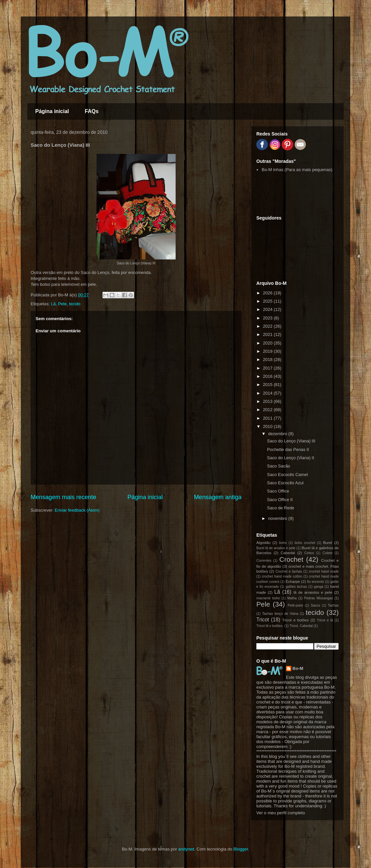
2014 (268, 393)
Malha (292, 598)
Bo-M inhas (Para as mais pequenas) (297, 170)
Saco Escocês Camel (287, 475)
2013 (268, 401)
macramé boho (268, 598)
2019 (268, 351)
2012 (268, 410)
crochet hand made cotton (282, 576)
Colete (328, 553)
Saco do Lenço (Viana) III (291, 441)
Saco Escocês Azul (285, 483)
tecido (75, 304)
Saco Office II (280, 500)
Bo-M (298, 668)
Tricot (263, 620)
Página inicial (52, 111)
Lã (53, 304)
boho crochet (305, 543)
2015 (268, 385)
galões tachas (296, 587)
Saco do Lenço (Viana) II (290, 458)
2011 (268, 418)
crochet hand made (324, 571)
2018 (268, 359)
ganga (318, 587)
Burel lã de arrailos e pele (276, 548)
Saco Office (278, 491)
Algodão (263, 542)
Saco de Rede (280, 508)
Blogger (241, 849)
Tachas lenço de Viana (280, 614)
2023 (268, 318)
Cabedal (288, 553)
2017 (268, 368)
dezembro (278, 434)
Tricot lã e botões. (270, 626)
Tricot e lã (325, 620)
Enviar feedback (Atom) (77, 510)
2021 (268, 334)
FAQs (92, 111)
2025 (268, 301)
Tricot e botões (296, 620)
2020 (268, 343)
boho (283, 543)
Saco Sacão (278, 466)
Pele (62, 304)
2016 (268, 376)
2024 (268, 309)
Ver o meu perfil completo (281, 813)
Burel (328, 542)
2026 (268, 293)
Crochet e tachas (289, 571)
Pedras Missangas (319, 598)
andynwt (186, 849)
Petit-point (295, 605)
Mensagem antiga (218, 497)
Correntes (264, 561)
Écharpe (293, 581)
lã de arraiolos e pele (313, 592)
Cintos (309, 553)
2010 (268, 426)
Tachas (333, 605)
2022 (268, 326)
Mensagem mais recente (63, 497)
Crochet (291, 559)
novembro (278, 518)
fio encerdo (316, 582)
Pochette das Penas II (288, 449)
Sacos (315, 605)
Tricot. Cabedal (301, 626)
